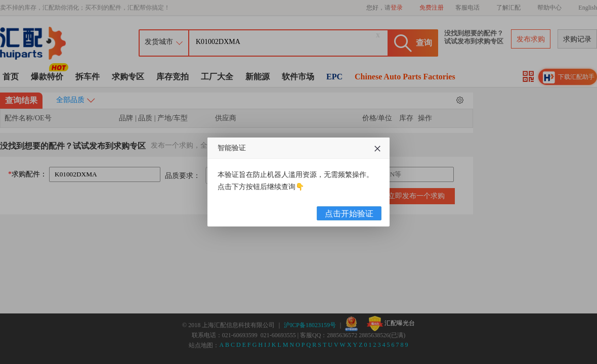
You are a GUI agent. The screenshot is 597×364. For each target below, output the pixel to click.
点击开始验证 (349, 214)
